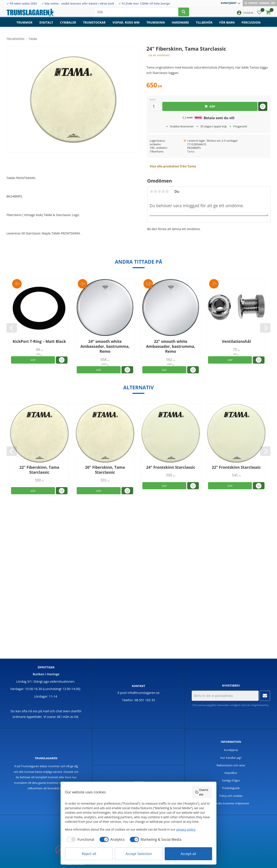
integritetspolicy (260, 705)
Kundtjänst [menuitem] (229, 3)
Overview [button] (202, 792)
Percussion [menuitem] (251, 25)
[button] (259, 14)
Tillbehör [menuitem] (204, 25)
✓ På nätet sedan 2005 (22, 3)
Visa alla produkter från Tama (173, 166)
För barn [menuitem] (227, 25)
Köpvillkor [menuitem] (231, 773)
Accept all (188, 854)
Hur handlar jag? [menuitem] (231, 758)
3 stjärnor (159, 191)
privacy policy (186, 829)
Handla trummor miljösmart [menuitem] (231, 803)
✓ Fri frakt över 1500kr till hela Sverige (144, 3)
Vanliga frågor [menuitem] (231, 780)
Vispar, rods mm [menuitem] (126, 25)
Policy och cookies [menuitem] (231, 796)
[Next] (265, 328)
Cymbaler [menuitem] (68, 25)
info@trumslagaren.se (143, 693)
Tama (191, 151)
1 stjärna (151, 191)
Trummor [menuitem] (24, 25)
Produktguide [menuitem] (231, 788)
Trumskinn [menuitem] (156, 25)
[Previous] (12, 328)
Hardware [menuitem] (180, 25)
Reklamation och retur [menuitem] (231, 765)
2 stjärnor (155, 191)
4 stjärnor (163, 191)
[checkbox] (80, 839)
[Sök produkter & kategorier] (136, 13)
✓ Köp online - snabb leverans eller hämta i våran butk (78, 3)
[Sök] (184, 13)
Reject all (89, 854)
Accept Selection (139, 854)
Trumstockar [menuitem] (94, 25)
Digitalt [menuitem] (46, 25)
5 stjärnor (167, 191)
